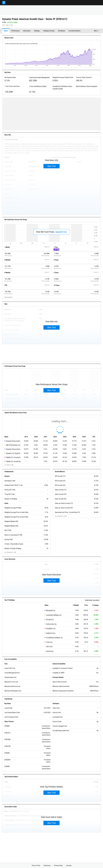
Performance (15, 31)
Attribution (61, 31)
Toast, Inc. (49, 642)
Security (69, 865)
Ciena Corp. (50, 651)
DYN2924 (7, 760)
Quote (6, 31)
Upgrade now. (61, 232)
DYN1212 (7, 733)
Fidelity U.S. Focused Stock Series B (14, 457)
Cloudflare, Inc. (51, 628)
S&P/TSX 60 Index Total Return (14, 445)
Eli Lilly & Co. (50, 620)
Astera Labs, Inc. (51, 624)
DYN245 (7, 753)
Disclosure (47, 865)
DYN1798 (7, 746)
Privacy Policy (58, 865)
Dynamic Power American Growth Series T (14, 449)
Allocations (27, 31)
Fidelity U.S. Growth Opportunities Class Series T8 (14, 461)
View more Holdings (92, 600)
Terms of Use (36, 865)
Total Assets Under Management (39, 77)
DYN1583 (7, 739)
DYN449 (7, 766)
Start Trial (52, 166)
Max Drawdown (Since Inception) (87, 86)
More (96, 31)
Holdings (37, 31)
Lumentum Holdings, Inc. (54, 615)
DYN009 (7, 726)
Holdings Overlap (49, 31)
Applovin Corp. (51, 633)
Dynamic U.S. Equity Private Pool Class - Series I (14, 453)
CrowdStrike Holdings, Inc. (55, 638)
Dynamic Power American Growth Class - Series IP (14, 441)
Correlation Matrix (74, 31)
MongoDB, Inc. (51, 610)
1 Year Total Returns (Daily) (38, 86)
